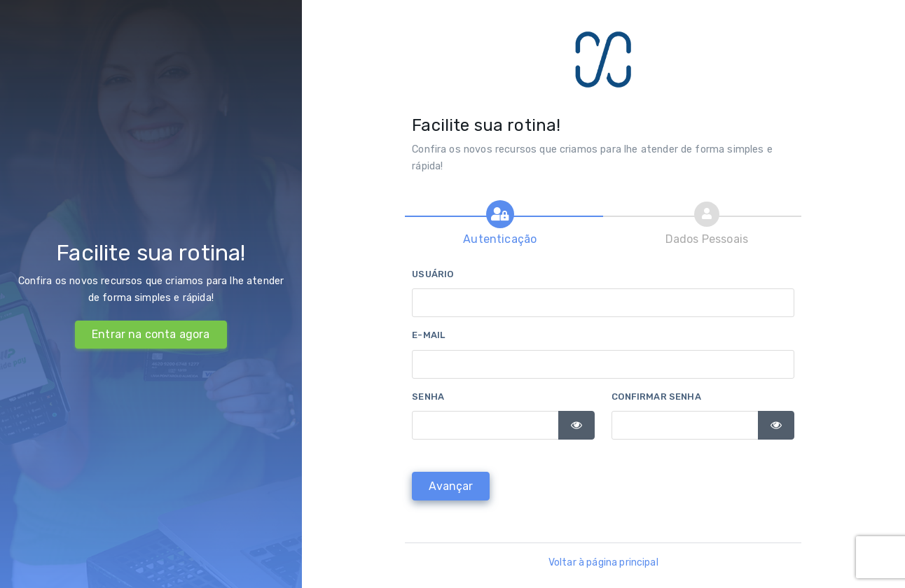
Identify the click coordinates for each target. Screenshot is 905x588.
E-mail (428, 335)
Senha (428, 397)
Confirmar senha (656, 397)
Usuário (433, 274)
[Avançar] (451, 486)
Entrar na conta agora (151, 334)
